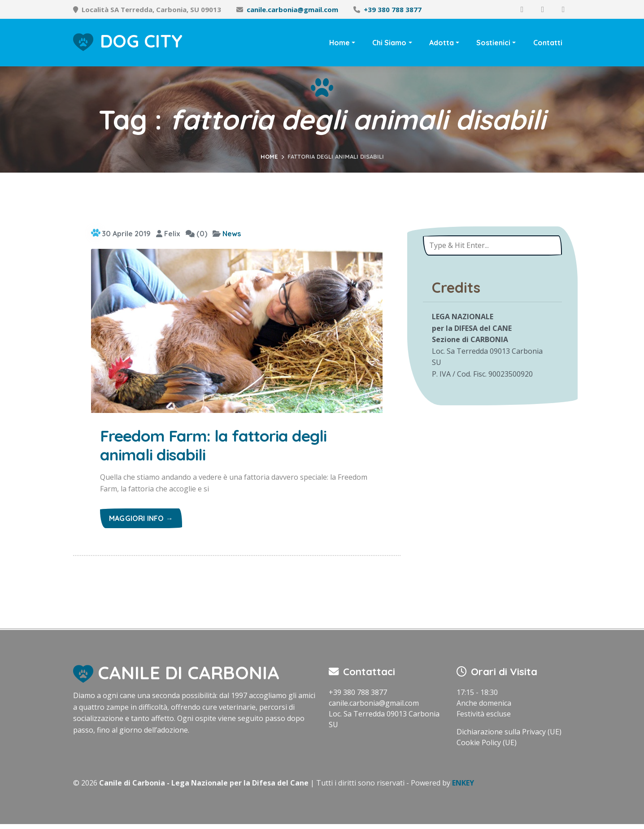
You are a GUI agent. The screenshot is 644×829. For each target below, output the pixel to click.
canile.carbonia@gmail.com (292, 9)
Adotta (442, 43)
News (232, 234)
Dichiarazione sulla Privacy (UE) (509, 737)
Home (339, 43)
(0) (196, 234)
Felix (168, 234)
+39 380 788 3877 (393, 9)
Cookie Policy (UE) (487, 747)
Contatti (548, 43)
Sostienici (493, 43)
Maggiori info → (141, 523)
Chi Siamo (389, 43)
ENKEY (463, 788)
